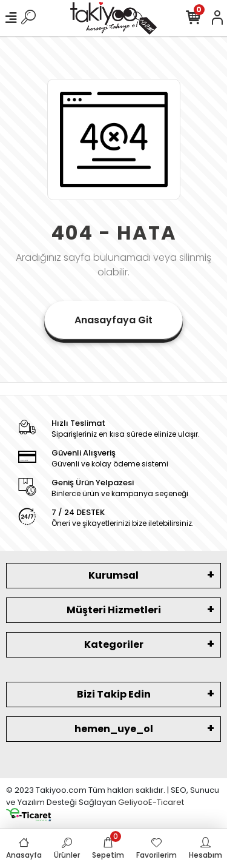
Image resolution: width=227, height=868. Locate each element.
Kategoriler (114, 644)
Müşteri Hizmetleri (114, 610)
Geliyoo (133, 802)
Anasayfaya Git (113, 320)
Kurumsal (113, 575)
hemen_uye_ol (114, 729)
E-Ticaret (166, 802)
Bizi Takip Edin (114, 694)
